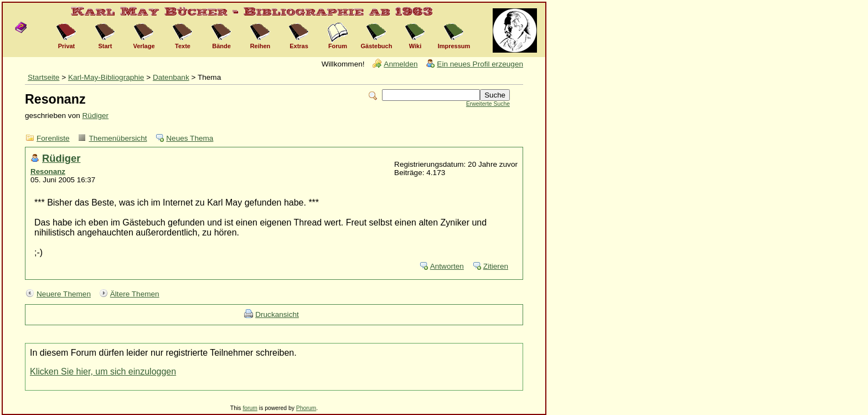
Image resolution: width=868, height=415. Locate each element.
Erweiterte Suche (488, 104)
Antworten (447, 266)
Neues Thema (190, 138)
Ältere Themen (135, 294)
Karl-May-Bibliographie (106, 77)
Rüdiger (96, 116)
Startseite (43, 77)
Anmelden (401, 64)
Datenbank (171, 77)
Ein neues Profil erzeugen (480, 64)
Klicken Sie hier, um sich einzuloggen (103, 372)
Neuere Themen (64, 294)
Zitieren (496, 266)
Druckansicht (277, 314)
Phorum (306, 408)
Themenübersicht (118, 138)
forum (250, 408)
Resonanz (48, 171)
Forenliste (53, 138)
